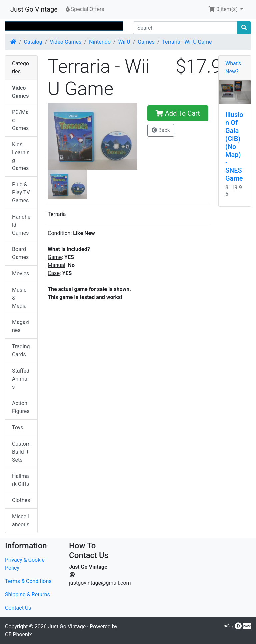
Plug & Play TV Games (21, 193)
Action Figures (21, 407)
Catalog (33, 42)
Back (161, 130)
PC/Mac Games (20, 120)
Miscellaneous (21, 521)
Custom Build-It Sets (21, 452)
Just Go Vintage (34, 9)
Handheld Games (21, 225)
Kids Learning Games (21, 156)
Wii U (124, 42)
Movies (20, 274)
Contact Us (18, 608)
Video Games (65, 42)
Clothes (21, 500)
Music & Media (19, 298)
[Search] (185, 28)
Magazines (21, 326)
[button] (226, 9)
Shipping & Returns (27, 595)
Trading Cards (21, 350)
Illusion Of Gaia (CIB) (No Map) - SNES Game (234, 147)
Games (146, 42)
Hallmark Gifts (20, 480)
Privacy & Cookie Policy (25, 564)
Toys (18, 427)
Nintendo (100, 42)
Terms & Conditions (28, 581)
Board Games (20, 253)
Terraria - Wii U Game (187, 42)
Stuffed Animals (21, 379)
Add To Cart (178, 113)
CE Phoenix (18, 635)
